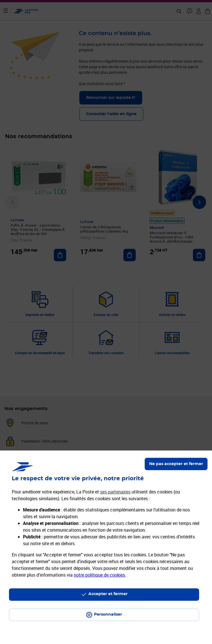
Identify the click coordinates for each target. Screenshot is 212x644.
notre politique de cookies (99, 575)
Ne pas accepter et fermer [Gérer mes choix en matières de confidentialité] (176, 464)
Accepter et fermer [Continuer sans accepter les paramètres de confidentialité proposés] (108, 594)
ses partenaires (115, 492)
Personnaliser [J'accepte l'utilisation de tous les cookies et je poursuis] (108, 615)
